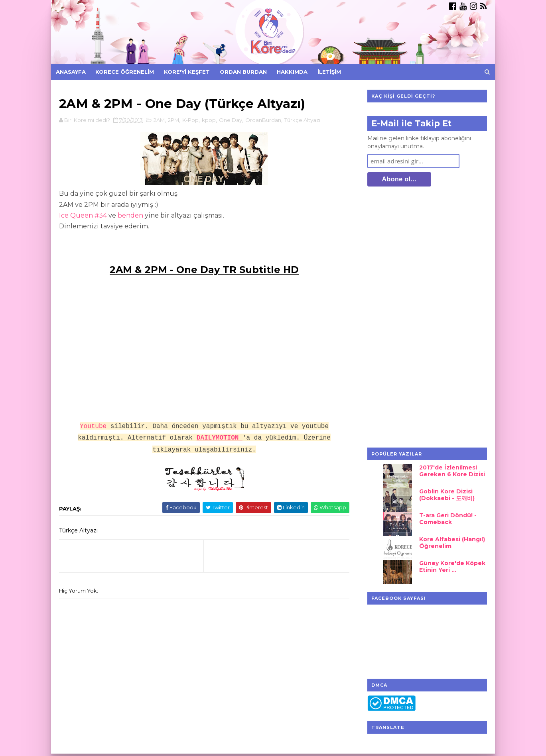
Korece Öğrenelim (125, 72)
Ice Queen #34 (83, 215)
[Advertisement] (427, 318)
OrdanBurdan (263, 120)
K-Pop (190, 120)
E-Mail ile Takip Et (411, 123)
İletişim (329, 72)
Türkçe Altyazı (302, 120)
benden (130, 215)
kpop (209, 120)
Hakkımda (292, 72)
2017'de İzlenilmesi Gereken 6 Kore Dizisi (452, 471)
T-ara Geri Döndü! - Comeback (448, 519)
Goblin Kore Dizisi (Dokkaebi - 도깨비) (447, 495)
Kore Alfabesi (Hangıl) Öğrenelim (452, 543)
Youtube (93, 426)
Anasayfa (71, 72)
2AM (159, 120)
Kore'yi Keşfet (187, 72)
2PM (173, 120)
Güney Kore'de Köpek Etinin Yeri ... (452, 567)
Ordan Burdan (243, 72)
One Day (231, 120)
